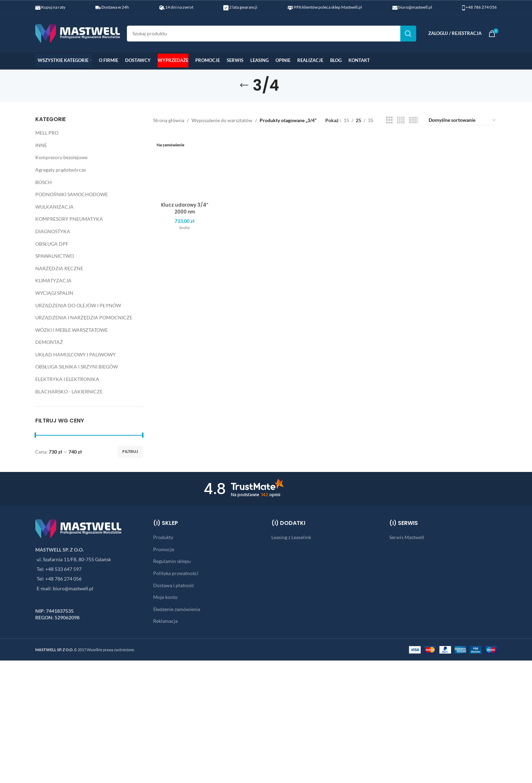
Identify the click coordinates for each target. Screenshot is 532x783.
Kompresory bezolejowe (61, 157)
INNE (41, 145)
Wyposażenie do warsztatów (222, 120)
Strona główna (169, 120)
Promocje (164, 549)
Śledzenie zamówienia (177, 609)
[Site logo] (78, 33)
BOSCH (44, 182)
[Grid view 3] (389, 120)
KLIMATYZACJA (53, 280)
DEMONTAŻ (49, 342)
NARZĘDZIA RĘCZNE (59, 268)
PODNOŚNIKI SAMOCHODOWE (72, 194)
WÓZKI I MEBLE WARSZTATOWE (72, 330)
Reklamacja (165, 621)
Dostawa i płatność (174, 585)
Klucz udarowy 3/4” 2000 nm (183, 159)
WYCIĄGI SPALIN (54, 293)
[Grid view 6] (413, 120)
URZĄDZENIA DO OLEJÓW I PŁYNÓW (78, 305)
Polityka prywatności (176, 573)
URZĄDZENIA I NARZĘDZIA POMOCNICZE (84, 317)
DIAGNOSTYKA (53, 231)
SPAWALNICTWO (55, 256)
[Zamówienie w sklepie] (463, 120)
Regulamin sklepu (172, 561)
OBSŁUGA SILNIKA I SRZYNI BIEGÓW (77, 367)
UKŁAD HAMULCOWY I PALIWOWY (76, 354)
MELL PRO (47, 133)
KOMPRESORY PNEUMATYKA (69, 219)
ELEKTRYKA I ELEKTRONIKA (67, 379)
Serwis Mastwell (407, 537)
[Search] (272, 34)
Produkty (163, 537)
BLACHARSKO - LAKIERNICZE (69, 391)
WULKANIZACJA (54, 207)
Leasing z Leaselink (291, 537)
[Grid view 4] (401, 120)
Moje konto (165, 597)
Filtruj (130, 451)
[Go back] (244, 85)
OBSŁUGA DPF (52, 244)
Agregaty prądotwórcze (60, 170)
